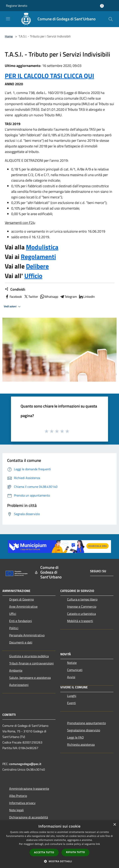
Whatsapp (49, 297)
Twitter (31, 297)
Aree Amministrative (23, 606)
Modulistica (42, 247)
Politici (14, 628)
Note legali (16, 810)
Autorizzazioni (19, 685)
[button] (59, 861)
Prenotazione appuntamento (86, 723)
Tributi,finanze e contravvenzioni (31, 663)
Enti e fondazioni (21, 621)
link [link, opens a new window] (98, 844)
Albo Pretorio (18, 796)
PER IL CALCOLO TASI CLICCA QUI (49, 76)
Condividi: (15, 289)
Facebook (13, 297)
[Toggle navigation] (8, 19)
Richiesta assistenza (81, 745)
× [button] (115, 825)
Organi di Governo (21, 599)
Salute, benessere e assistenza (30, 678)
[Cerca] (111, 19)
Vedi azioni (13, 307)
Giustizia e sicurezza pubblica (29, 656)
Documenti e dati (21, 642)
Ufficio (33, 276)
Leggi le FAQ (75, 737)
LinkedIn (87, 297)
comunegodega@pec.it (25, 764)
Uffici (13, 614)
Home (9, 36)
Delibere (37, 266)
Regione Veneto (17, 6)
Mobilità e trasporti (80, 621)
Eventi (71, 703)
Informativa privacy (22, 803)
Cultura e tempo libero (82, 599)
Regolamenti (38, 257)
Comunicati (75, 670)
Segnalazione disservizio (84, 730)
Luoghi (72, 696)
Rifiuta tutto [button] (76, 852)
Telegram (68, 297)
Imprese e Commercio (82, 606)
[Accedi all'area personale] (102, 6)
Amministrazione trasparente (29, 789)
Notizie (72, 663)
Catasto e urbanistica (81, 614)
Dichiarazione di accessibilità (29, 817)
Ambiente (16, 670)
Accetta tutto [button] (44, 852)
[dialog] (59, 844)
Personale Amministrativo (27, 635)
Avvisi (71, 677)
